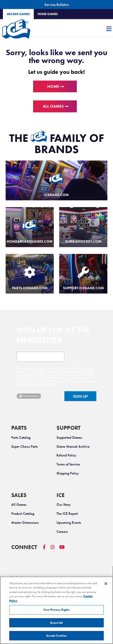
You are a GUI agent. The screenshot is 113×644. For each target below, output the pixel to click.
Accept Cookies (57, 636)
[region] (56, 610)
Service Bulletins (57, 5)
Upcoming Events (69, 523)
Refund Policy (66, 455)
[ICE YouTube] (64, 549)
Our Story (64, 505)
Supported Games (69, 437)
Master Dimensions (25, 523)
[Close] (106, 584)
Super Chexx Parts (25, 446)
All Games (53, 106)
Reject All (56, 623)
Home (53, 86)
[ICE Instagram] (55, 549)
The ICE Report (67, 514)
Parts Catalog (21, 437)
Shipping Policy (68, 473)
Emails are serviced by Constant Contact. (56, 383)
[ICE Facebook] (47, 549)
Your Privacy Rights (56, 610)
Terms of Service (68, 464)
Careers (62, 532)
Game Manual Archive (73, 446)
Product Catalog (23, 514)
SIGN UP (80, 397)
